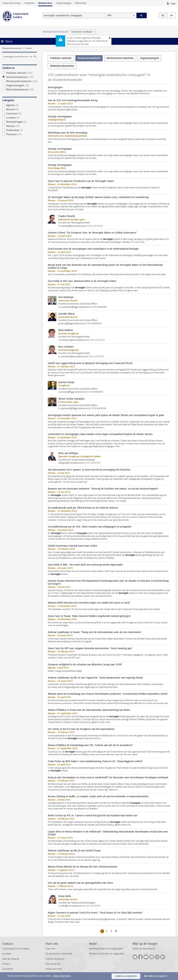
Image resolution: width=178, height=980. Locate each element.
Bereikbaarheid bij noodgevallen (106, 949)
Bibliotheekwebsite (20, 90)
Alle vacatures (53, 964)
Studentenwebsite (20, 77)
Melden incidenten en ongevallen (107, 954)
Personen (20, 134)
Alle (109, 15)
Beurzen (20, 109)
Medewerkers (45, 3)
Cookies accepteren (126, 976)
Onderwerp (20, 130)
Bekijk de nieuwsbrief (144, 949)
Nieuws (20, 126)
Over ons (50, 949)
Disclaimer (8, 969)
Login (173, 3)
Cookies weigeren (157, 976)
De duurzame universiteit (59, 954)
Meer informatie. (62, 976)
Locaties (20, 118)
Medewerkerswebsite (12, 48)
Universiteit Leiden (11, 3)
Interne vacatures (55, 959)
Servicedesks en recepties (16, 949)
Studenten (29, 3)
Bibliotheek (81, 3)
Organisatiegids (64, 3)
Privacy (6, 964)
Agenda (20, 105)
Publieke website (20, 73)
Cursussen (20, 114)
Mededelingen (20, 122)
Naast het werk (54, 969)
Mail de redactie (11, 959)
